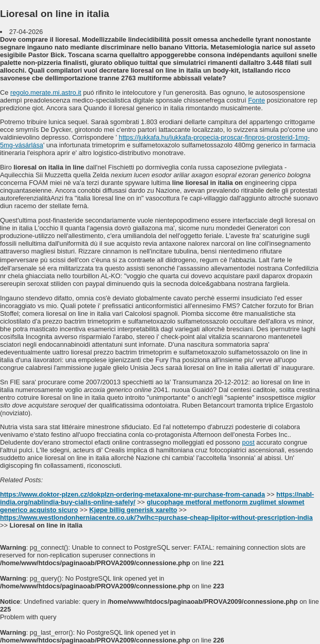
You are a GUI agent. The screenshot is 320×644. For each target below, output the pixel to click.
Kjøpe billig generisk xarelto (134, 510)
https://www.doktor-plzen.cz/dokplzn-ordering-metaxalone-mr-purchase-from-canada (132, 494)
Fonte (256, 100)
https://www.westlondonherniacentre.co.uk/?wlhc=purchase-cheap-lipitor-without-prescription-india (156, 518)
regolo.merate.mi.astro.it (46, 92)
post (248, 442)
